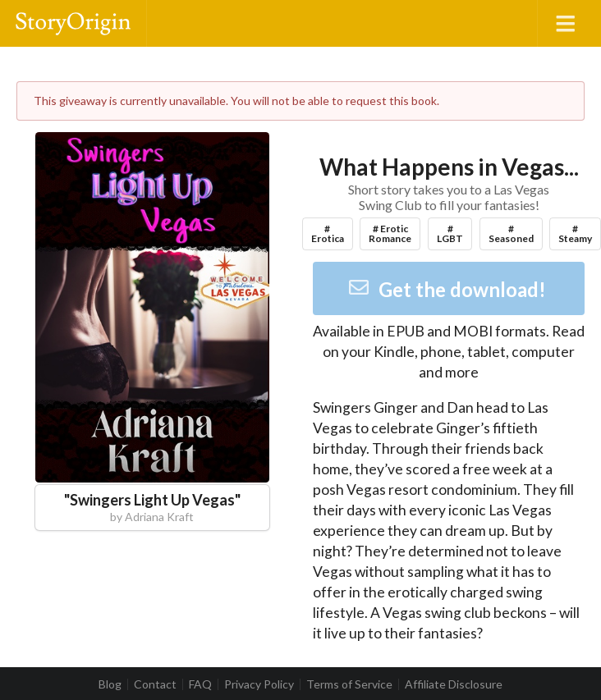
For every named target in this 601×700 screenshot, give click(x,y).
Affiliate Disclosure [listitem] (454, 684)
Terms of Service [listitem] (349, 684)
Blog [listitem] (110, 684)
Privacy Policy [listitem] (259, 684)
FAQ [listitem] (200, 684)
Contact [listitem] (155, 684)
